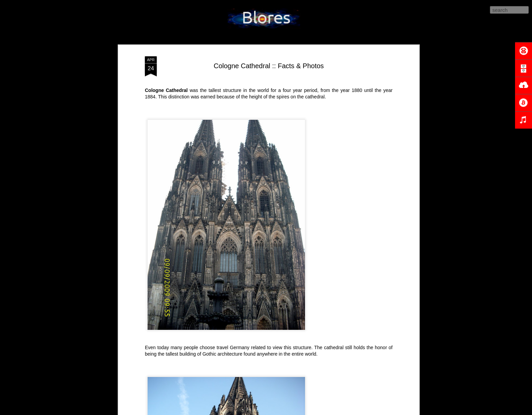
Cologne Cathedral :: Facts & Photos (269, 66)
